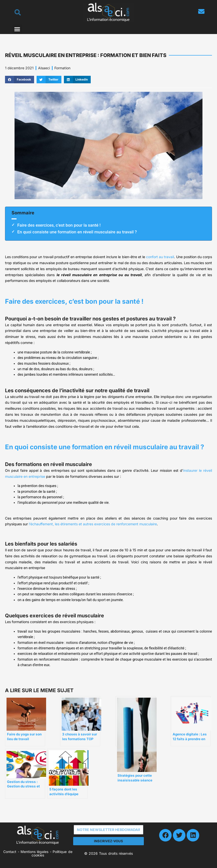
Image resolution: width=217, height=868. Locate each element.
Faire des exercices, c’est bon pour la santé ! (59, 225)
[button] (17, 29)
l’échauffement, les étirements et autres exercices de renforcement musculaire (93, 524)
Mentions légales (34, 852)
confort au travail (160, 257)
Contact (10, 852)
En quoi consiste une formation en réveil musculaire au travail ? (77, 232)
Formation (62, 68)
